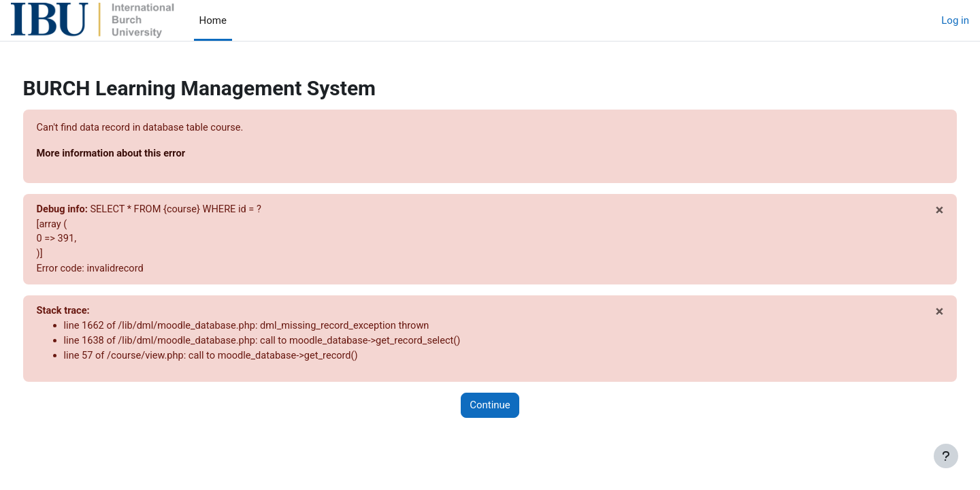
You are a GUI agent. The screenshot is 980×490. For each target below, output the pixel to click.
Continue (490, 410)
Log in (955, 20)
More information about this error (138, 154)
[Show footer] (946, 456)
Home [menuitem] (213, 20)
